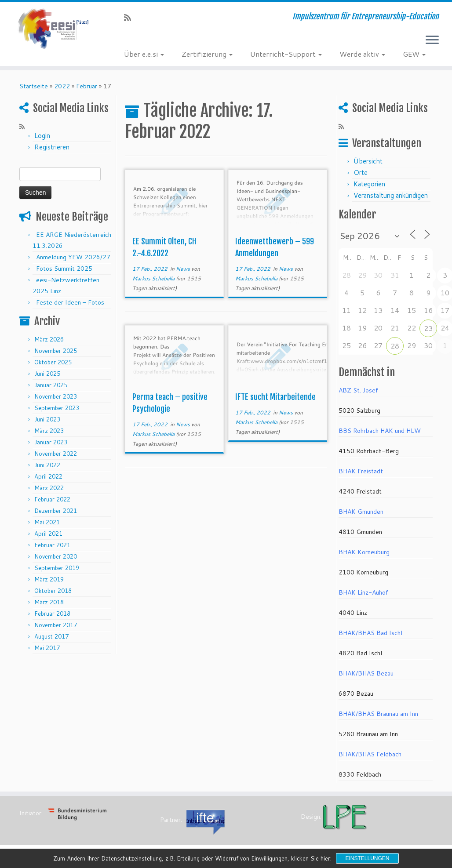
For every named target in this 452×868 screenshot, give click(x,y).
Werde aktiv (362, 54)
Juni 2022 (47, 465)
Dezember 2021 (56, 511)
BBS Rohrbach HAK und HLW (380, 431)
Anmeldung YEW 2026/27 (73, 257)
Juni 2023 (47, 419)
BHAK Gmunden (361, 512)
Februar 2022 (52, 499)
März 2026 (49, 339)
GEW (414, 54)
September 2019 (57, 568)
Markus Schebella (153, 278)
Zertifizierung (207, 54)
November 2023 (56, 396)
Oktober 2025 (53, 362)
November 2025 (56, 351)
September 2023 (57, 408)
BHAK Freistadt (361, 471)
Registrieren (52, 147)
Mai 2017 (47, 648)
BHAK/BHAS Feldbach (370, 754)
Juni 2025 (47, 374)
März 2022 (49, 488)
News (184, 269)
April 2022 (48, 476)
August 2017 (51, 636)
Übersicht (368, 161)
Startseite (34, 86)
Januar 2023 (51, 442)
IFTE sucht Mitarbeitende (275, 397)
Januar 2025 (51, 385)
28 (395, 346)
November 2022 (56, 454)
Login (42, 136)
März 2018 (49, 602)
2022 (62, 86)
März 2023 (49, 431)
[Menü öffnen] (432, 40)
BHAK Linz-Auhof (363, 592)
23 (428, 328)
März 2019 (49, 579)
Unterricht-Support (286, 54)
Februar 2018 (52, 614)
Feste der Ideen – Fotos (70, 302)
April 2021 (48, 534)
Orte (361, 173)
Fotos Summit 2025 (64, 269)
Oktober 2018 (53, 591)
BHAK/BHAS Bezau (366, 673)
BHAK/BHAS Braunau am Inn (378, 714)
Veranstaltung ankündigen (391, 195)
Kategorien (369, 184)
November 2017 (56, 625)
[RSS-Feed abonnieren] (130, 18)
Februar (87, 86)
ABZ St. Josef (358, 390)
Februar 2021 (52, 545)
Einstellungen (367, 858)
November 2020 (56, 556)
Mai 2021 (47, 522)
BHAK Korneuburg (364, 552)
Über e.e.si (144, 54)
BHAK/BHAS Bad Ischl (370, 633)
